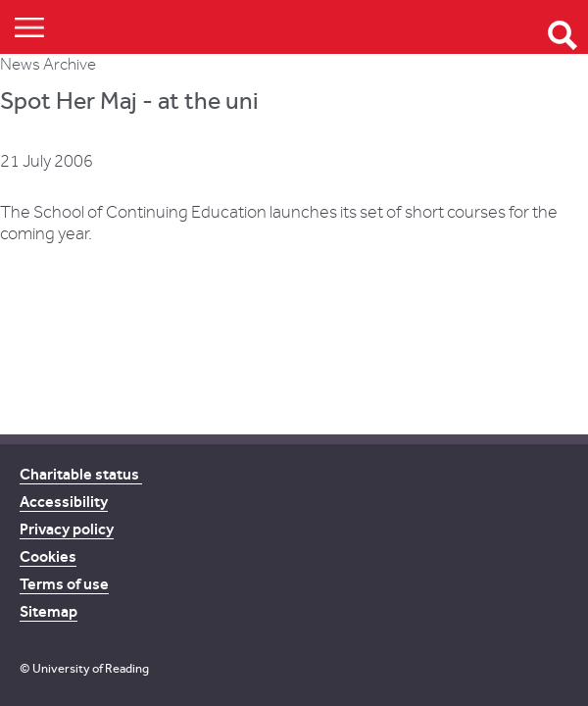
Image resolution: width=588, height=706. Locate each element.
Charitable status (81, 474)
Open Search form (563, 35)
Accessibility (64, 502)
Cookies (48, 556)
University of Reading (91, 668)
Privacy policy (67, 529)
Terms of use (64, 584)
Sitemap (49, 611)
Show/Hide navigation (29, 27)
